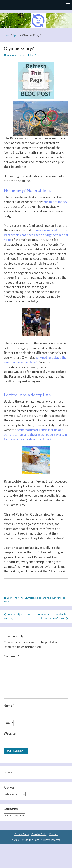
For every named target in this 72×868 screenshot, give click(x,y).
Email (8, 723)
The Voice (35, 55)
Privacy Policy (22, 834)
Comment (12, 656)
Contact (53, 834)
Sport (10, 598)
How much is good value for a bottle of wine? (53, 616)
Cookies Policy (39, 834)
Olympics (29, 598)
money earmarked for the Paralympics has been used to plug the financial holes (36, 235)
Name (9, 706)
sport (7, 602)
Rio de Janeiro (42, 598)
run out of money (56, 202)
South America (58, 598)
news (21, 598)
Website (10, 733)
